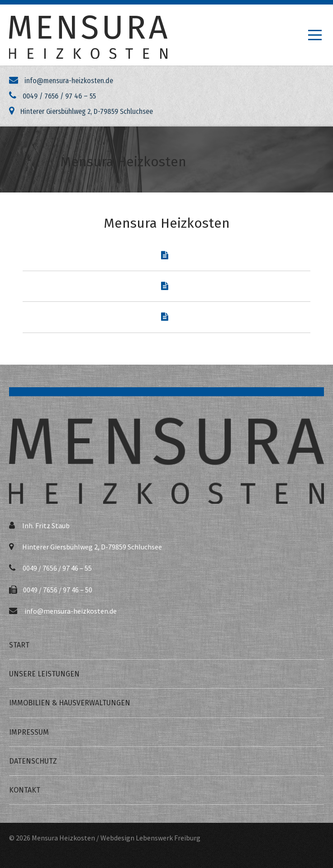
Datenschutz (33, 761)
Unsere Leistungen (44, 674)
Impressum (29, 732)
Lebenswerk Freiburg (168, 838)
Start (19, 645)
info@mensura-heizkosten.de (71, 611)
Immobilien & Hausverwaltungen (70, 703)
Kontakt (25, 790)
